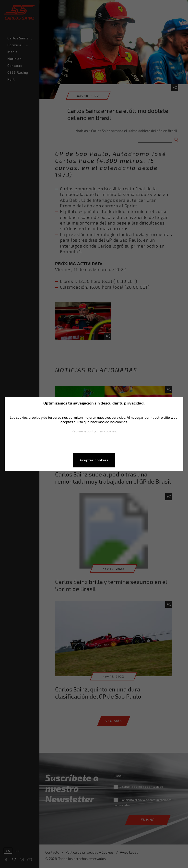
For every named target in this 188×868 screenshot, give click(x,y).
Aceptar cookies (94, 460)
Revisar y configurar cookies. (94, 431)
